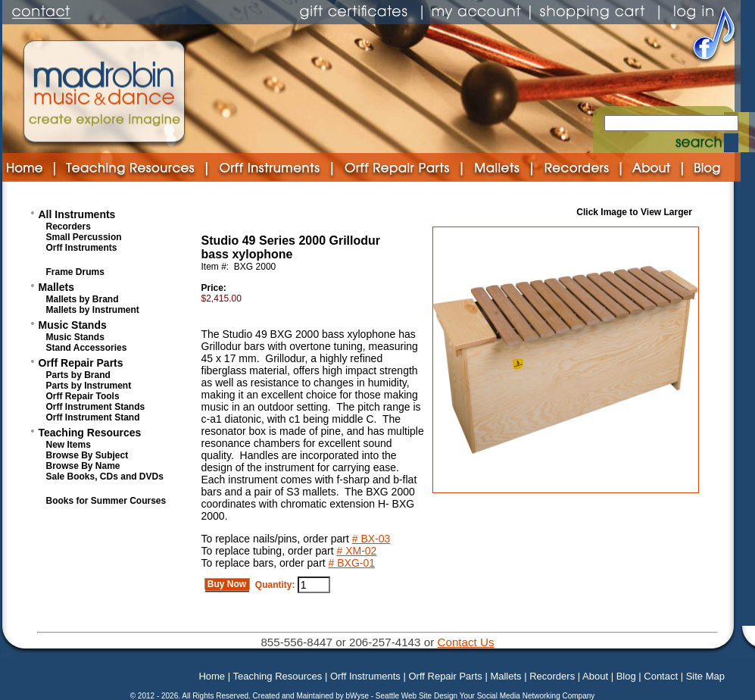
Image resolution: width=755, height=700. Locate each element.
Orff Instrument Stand (93, 417)
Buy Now (227, 584)
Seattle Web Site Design (418, 696)
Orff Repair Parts (81, 363)
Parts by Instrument (89, 386)
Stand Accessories (87, 348)
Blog (626, 676)
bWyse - (360, 696)
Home (212, 676)
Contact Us (465, 642)
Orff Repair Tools (83, 396)
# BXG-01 (352, 563)
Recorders (69, 227)
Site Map (705, 676)
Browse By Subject (87, 455)
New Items (69, 445)
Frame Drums (75, 272)
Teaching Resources (90, 433)
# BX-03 (371, 539)
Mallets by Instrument (93, 310)
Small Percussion (84, 237)
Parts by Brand (78, 375)
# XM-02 (357, 551)
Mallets (56, 287)
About (595, 676)
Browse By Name (83, 466)
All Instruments (77, 214)
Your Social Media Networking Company (527, 696)
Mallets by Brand (83, 299)
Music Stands (73, 325)
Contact (661, 676)
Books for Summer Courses (106, 501)
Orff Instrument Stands (96, 407)
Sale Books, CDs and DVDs (105, 477)
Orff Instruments (82, 248)
